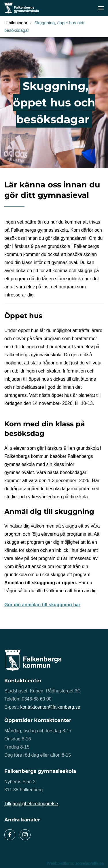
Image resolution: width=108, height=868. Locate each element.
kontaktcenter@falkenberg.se (50, 707)
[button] (101, 8)
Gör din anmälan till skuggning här (42, 605)
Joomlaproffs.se (89, 863)
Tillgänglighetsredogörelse (31, 804)
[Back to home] (22, 8)
